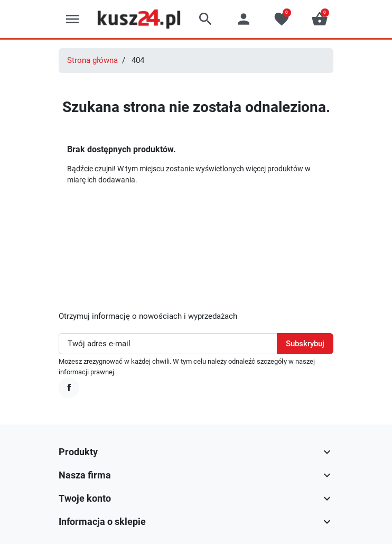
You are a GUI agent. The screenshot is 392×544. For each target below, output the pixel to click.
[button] (206, 19)
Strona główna (92, 60)
